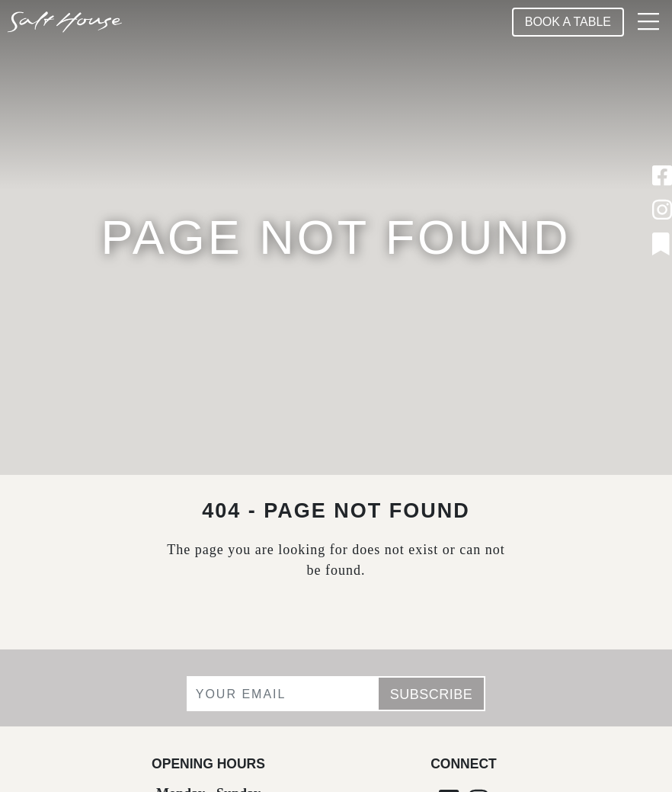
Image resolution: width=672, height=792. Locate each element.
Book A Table (568, 22)
